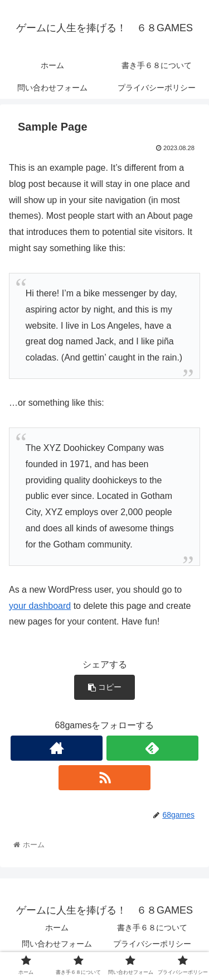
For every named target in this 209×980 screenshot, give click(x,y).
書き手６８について (152, 928)
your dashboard (40, 606)
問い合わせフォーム (57, 944)
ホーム (57, 928)
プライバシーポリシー (152, 944)
